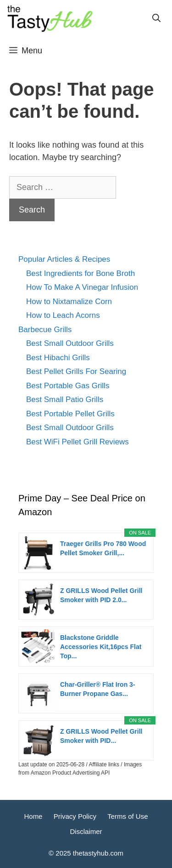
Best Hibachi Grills (58, 358)
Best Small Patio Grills (65, 400)
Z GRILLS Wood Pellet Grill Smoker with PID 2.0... (101, 595)
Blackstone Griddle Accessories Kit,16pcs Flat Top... (101, 647)
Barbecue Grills (45, 330)
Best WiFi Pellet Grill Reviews (78, 442)
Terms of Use (128, 816)
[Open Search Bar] (156, 18)
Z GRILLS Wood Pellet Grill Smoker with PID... (101, 736)
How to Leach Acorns (63, 315)
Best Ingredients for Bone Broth (80, 273)
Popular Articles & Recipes (64, 259)
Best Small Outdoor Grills (70, 343)
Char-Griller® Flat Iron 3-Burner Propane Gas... (98, 689)
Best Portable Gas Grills (68, 386)
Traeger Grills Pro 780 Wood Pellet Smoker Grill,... (103, 548)
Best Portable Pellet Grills (70, 414)
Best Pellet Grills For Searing (76, 371)
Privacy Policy (75, 816)
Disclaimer (86, 831)
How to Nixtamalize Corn (69, 302)
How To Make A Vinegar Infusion (82, 287)
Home (33, 816)
